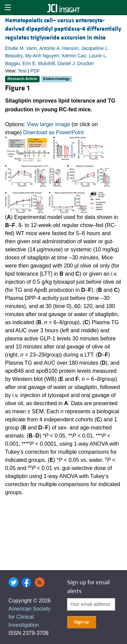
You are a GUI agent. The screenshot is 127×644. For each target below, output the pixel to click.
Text (22, 71)
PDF (35, 71)
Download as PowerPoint (53, 132)
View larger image (48, 124)
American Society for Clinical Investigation (30, 617)
